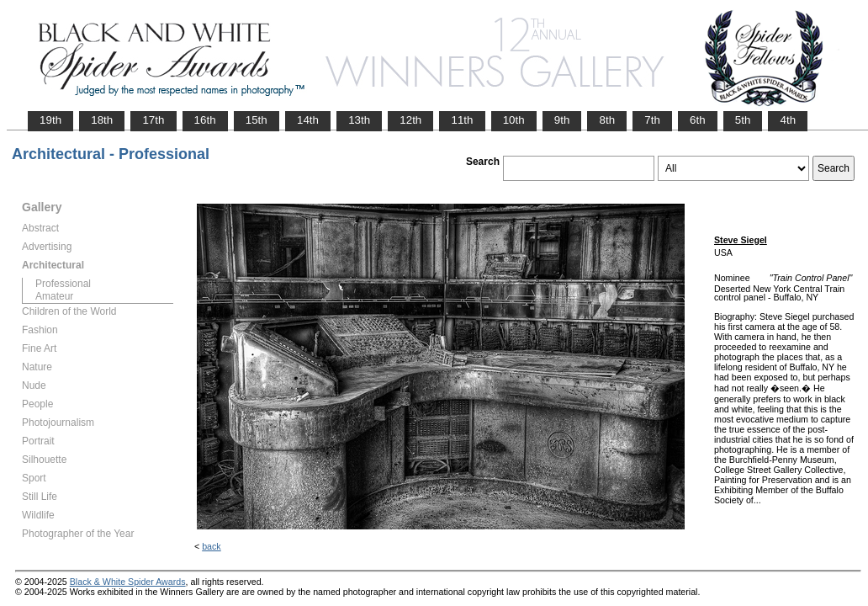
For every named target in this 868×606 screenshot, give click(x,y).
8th (607, 120)
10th (514, 120)
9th (562, 120)
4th (788, 120)
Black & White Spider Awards (128, 582)
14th (308, 120)
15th (257, 120)
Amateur (54, 296)
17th (153, 120)
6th (698, 120)
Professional (63, 284)
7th (652, 120)
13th (359, 120)
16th (205, 120)
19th (50, 120)
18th (102, 120)
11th (462, 120)
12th (410, 120)
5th (743, 120)
